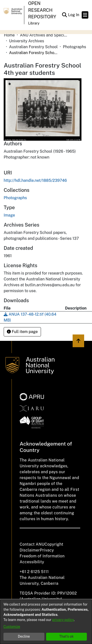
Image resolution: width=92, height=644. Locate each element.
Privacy (47, 550)
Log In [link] (74, 15)
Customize (12, 627)
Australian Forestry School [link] (33, 47)
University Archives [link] (27, 41)
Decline (24, 636)
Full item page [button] (22, 332)
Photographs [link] (74, 47)
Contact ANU (32, 544)
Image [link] (9, 215)
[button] (64, 15)
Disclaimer (30, 550)
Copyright (54, 544)
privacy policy (63, 620)
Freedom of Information (42, 556)
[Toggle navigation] (85, 15)
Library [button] (34, 23)
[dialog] (46, 622)
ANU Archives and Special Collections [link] (44, 35)
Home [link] (9, 35)
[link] (15, 198)
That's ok (66, 636)
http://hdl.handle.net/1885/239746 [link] (35, 180)
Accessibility (32, 562)
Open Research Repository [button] (42, 10)
